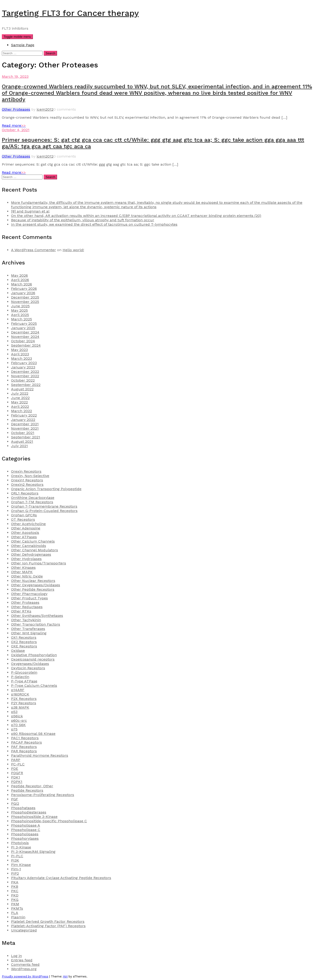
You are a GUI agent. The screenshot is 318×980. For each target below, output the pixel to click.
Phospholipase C (26, 830)
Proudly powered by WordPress (25, 976)
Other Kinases (23, 568)
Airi (65, 976)
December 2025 (25, 297)
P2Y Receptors (24, 703)
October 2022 (23, 380)
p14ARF (18, 690)
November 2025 (25, 302)
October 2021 (23, 433)
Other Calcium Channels (33, 541)
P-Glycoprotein (24, 672)
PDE (15, 769)
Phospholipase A (26, 825)
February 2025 (24, 323)
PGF (15, 799)
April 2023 (20, 354)
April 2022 (20, 407)
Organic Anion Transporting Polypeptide (46, 489)
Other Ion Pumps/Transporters (39, 563)
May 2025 (19, 310)
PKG (15, 900)
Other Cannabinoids (29, 546)
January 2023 (23, 367)
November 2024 (25, 337)
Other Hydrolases (26, 559)
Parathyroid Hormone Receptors (40, 755)
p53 (14, 712)
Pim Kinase (21, 865)
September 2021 (26, 437)
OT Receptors (23, 519)
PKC (15, 891)
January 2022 (23, 420)
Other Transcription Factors (36, 624)
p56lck (17, 716)
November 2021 (25, 428)
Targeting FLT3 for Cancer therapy (70, 13)
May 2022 (19, 402)
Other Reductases (27, 607)
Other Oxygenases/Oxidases (36, 585)
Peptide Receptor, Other (32, 786)
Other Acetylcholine (28, 524)
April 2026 (20, 280)
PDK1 (16, 777)
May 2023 (19, 350)
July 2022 (20, 393)
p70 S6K (18, 725)
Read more (14, 125)
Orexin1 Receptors (27, 480)
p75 (14, 729)
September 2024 (26, 345)
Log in (16, 956)
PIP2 (15, 873)
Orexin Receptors (26, 471)
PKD (15, 895)
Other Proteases (16, 109)
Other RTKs (21, 611)
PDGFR (17, 773)
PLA (15, 913)
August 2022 (22, 389)
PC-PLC (18, 764)
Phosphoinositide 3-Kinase (34, 817)
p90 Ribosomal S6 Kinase (33, 734)
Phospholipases (25, 834)
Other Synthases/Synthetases (37, 616)
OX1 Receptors (24, 637)
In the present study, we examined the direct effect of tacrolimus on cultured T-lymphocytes (94, 224)
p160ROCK (20, 694)
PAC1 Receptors (25, 738)
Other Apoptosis (25, 533)
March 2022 (22, 411)
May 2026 (19, 275)
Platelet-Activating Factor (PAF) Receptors (48, 926)
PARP (16, 760)
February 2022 (24, 415)
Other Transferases (28, 629)
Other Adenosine (26, 528)
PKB (15, 887)
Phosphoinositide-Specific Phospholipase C (49, 821)
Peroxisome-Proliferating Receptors (43, 795)
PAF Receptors (24, 747)
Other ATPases (24, 537)
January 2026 (23, 293)
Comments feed (25, 964)
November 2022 (25, 376)
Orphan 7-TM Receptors (32, 502)
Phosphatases (23, 808)
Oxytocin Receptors (28, 668)
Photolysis (20, 843)
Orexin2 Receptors (27, 484)
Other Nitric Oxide (27, 576)
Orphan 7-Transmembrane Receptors (44, 506)
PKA (15, 882)
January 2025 (23, 328)
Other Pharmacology (29, 594)
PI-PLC (17, 856)
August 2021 (22, 441)
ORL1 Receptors (25, 493)
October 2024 (23, 341)
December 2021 (25, 424)
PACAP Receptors (26, 742)
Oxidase (18, 651)
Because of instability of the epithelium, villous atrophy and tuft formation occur (83, 220)
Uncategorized (24, 930)
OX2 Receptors (24, 642)
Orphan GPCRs (24, 515)
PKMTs (17, 908)
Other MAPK (22, 572)
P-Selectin (20, 677)
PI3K (15, 860)
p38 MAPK (20, 707)
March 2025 (22, 319)
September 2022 (26, 385)
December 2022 (25, 372)
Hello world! (73, 250)
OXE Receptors (24, 646)
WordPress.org (24, 969)
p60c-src (19, 720)
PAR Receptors (24, 751)
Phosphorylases (25, 838)
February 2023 (24, 363)
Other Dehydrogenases (31, 554)
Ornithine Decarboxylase (33, 498)
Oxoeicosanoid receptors (33, 659)
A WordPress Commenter (33, 250)
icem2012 (45, 109)
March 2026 (22, 284)
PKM (15, 904)
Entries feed (22, 960)
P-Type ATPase (24, 681)
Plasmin (18, 917)
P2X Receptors (24, 699)
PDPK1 (17, 782)
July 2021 (19, 446)
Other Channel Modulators (35, 550)
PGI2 (15, 803)
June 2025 (20, 306)
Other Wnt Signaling (29, 633)
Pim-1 (16, 869)
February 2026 (24, 289)
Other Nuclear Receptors (33, 581)
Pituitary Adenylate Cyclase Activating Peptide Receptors (61, 878)
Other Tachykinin (26, 620)
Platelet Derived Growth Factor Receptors (48, 921)
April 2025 (20, 315)
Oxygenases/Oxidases (30, 664)
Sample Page (23, 45)
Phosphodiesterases (29, 812)
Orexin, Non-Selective (30, 476)
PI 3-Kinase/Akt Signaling (33, 852)
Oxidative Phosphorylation (34, 655)
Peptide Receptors (27, 790)
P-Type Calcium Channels (34, 685)
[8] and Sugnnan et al (30, 211)
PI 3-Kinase (21, 847)
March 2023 (22, 358)
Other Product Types (29, 598)
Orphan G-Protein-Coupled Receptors (44, 511)
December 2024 (25, 332)
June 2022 (20, 398)
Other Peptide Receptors (33, 589)
